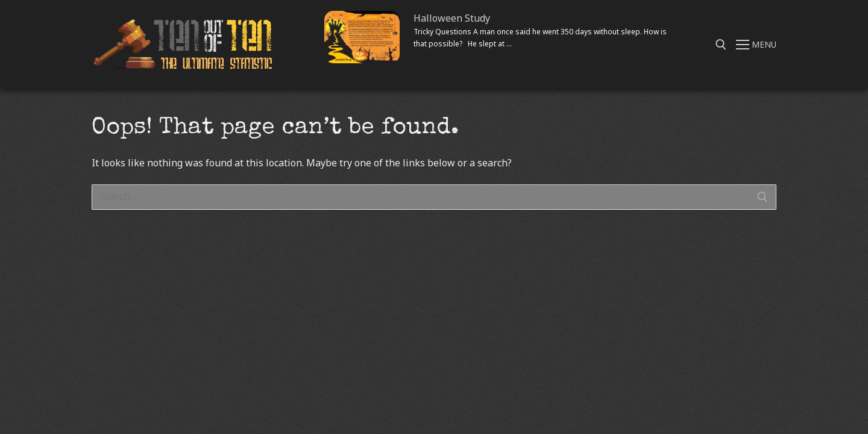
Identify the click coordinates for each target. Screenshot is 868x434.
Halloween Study (452, 18)
